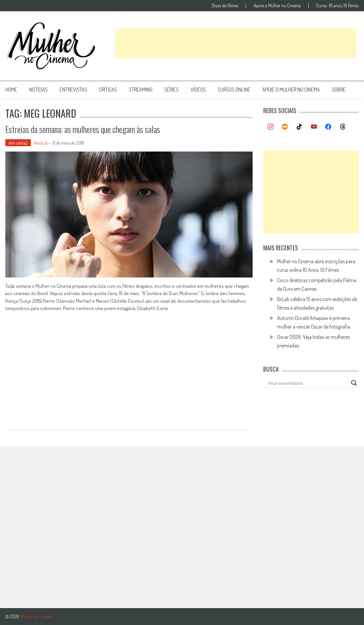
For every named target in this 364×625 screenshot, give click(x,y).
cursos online (234, 90)
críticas (108, 90)
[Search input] (308, 383)
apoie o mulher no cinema (291, 90)
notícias (38, 90)
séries (172, 90)
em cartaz (18, 143)
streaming (141, 90)
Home (11, 90)
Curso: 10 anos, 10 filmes (337, 6)
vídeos (198, 90)
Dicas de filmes (225, 6)
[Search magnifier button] (354, 383)
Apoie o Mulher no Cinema (277, 6)
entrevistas (73, 90)
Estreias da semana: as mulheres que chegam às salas (83, 129)
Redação (41, 143)
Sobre (339, 90)
